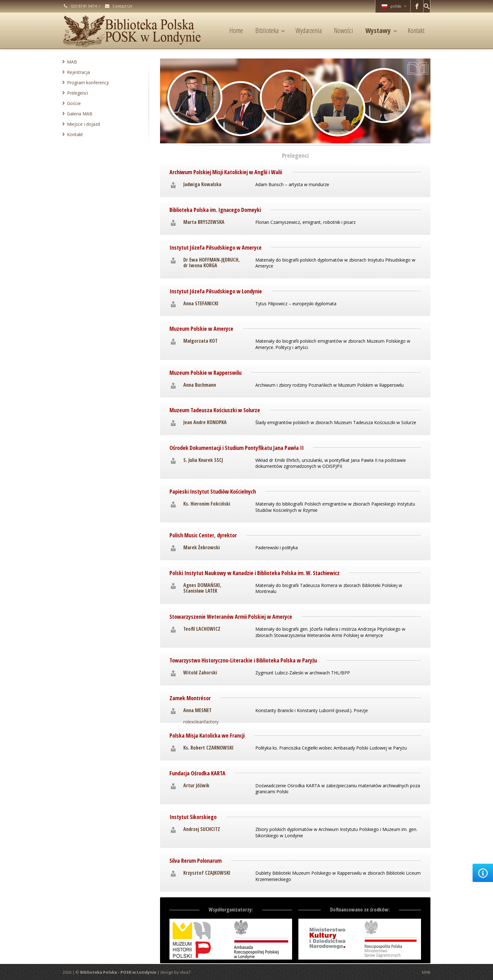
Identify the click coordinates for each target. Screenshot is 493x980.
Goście (74, 103)
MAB (72, 62)
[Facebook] (417, 6)
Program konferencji (88, 83)
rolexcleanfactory (201, 722)
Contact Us (118, 6)
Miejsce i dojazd (83, 124)
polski (394, 6)
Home (236, 30)
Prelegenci (78, 93)
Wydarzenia (309, 30)
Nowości (343, 30)
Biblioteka (270, 30)
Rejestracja (78, 72)
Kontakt (416, 30)
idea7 (185, 972)
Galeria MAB (80, 114)
